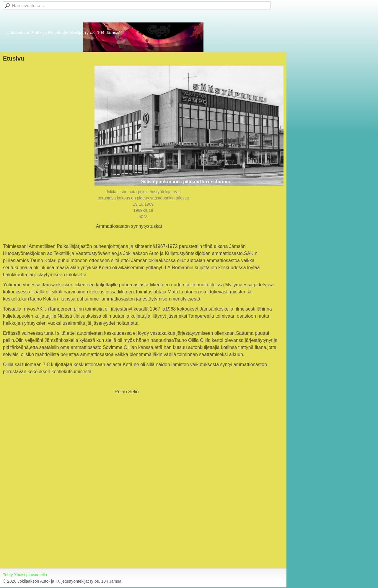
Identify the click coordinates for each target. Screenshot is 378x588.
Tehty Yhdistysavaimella (25, 575)
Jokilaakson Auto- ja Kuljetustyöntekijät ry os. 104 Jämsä (63, 32)
